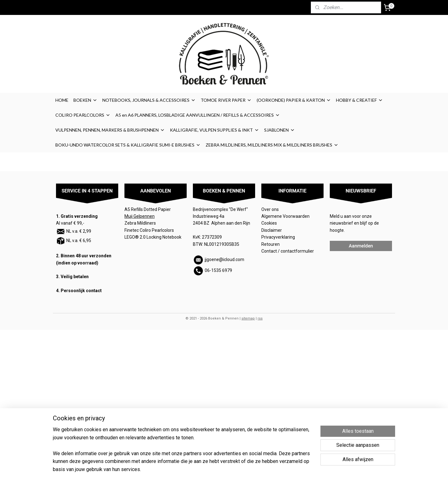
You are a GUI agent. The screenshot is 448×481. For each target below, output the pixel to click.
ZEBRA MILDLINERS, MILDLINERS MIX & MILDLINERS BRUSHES (272, 145)
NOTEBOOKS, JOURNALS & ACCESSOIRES (149, 100)
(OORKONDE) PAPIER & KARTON (294, 100)
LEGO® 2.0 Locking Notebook (153, 237)
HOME (62, 100)
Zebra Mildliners (141, 223)
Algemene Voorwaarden (286, 216)
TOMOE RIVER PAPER (226, 100)
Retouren (271, 244)
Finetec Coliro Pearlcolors (149, 230)
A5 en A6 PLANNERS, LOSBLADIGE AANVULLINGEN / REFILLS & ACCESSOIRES (198, 115)
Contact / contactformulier (288, 251)
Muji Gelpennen (140, 216)
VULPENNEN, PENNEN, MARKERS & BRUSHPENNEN (110, 130)
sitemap (248, 318)
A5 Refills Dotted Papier (148, 209)
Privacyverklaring (278, 237)
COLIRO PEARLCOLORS (83, 115)
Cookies (270, 223)
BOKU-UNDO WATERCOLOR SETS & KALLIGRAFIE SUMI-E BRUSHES (128, 145)
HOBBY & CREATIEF (359, 100)
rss (260, 318)
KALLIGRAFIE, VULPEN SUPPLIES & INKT (215, 130)
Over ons (270, 209)
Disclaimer (272, 230)
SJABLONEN (280, 130)
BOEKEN (85, 100)
